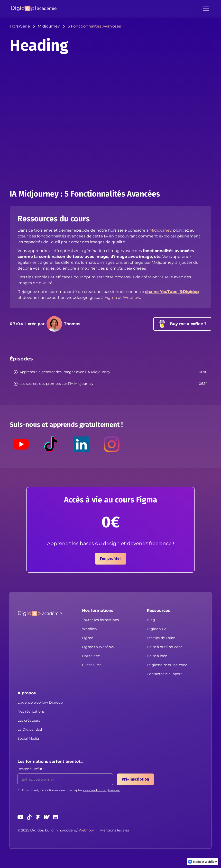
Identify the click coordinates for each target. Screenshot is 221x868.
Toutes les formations (100, 620)
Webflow (132, 297)
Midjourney (160, 230)
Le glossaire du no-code (167, 665)
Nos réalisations (31, 711)
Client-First (92, 665)
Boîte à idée (157, 656)
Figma (111, 297)
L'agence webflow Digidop (40, 702)
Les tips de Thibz (161, 638)
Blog (151, 620)
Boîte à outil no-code (165, 647)
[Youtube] (21, 444)
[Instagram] (112, 444)
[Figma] (38, 817)
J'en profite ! (111, 559)
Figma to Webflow (98, 647)
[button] (205, 9)
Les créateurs (29, 720)
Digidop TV (156, 629)
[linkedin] (55, 817)
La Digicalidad (30, 729)
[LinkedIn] (82, 444)
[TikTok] (51, 444)
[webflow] (47, 817)
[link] (203, 862)
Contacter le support (164, 674)
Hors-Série (91, 656)
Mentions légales (115, 830)
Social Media (28, 738)
